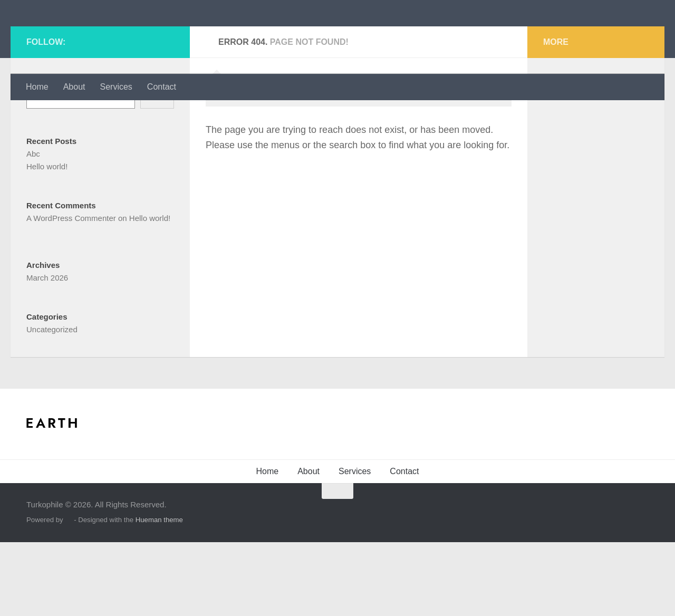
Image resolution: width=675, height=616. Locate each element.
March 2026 (47, 352)
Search (39, 154)
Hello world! (47, 240)
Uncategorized (52, 403)
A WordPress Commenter (71, 292)
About (74, 87)
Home (37, 87)
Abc (33, 228)
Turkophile (81, 37)
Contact (162, 87)
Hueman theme (159, 594)
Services (116, 87)
